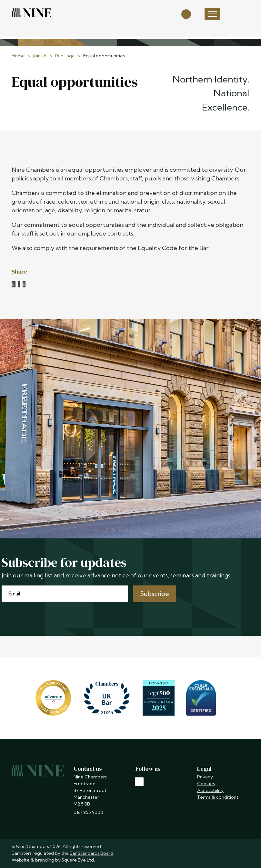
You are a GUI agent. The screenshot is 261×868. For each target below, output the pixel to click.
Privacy (205, 777)
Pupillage (65, 56)
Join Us (40, 56)
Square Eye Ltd (78, 860)
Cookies (206, 784)
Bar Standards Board (91, 853)
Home (18, 56)
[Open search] (186, 14)
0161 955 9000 (88, 812)
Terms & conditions (218, 797)
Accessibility (210, 790)
